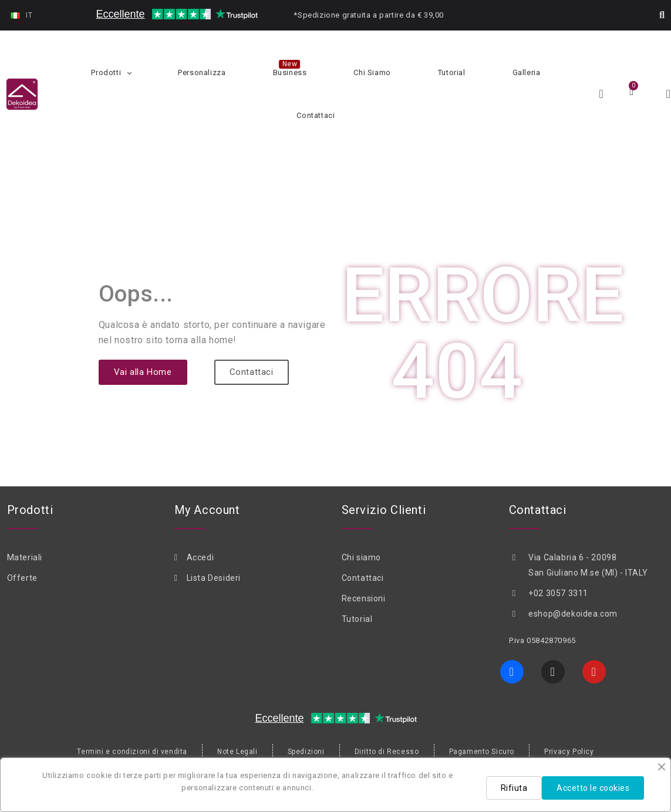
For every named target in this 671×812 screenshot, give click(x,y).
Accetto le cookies (593, 788)
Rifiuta (514, 788)
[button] (662, 15)
